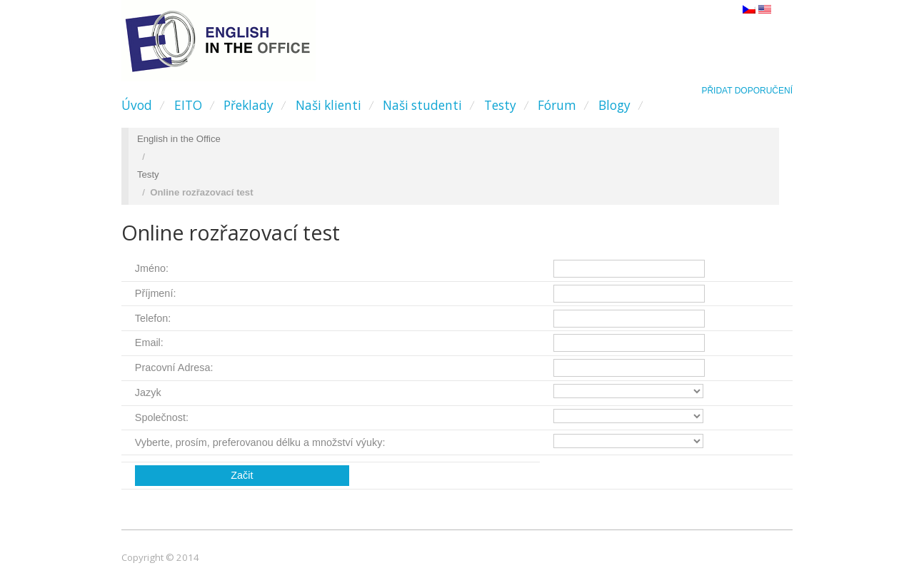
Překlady (248, 105)
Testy (500, 105)
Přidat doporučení (747, 91)
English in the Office (179, 139)
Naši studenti (422, 105)
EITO (188, 105)
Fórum (557, 105)
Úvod (137, 105)
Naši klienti (328, 105)
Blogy (614, 105)
